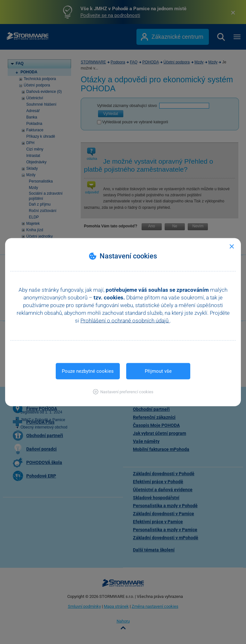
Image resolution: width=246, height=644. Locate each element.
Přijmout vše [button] (158, 371)
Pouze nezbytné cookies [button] (88, 371)
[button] (123, 391)
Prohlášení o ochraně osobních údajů (125, 320)
